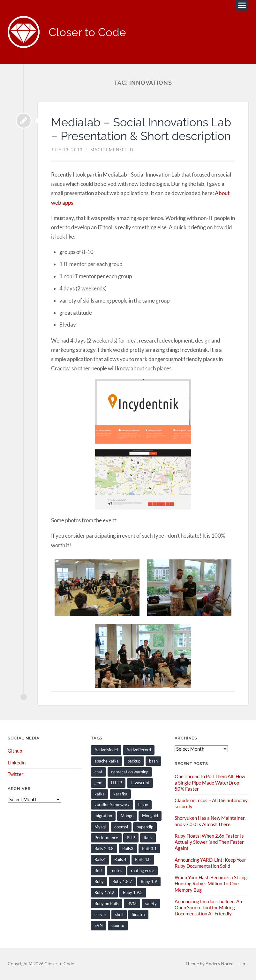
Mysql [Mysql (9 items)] (100, 827)
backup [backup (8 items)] (134, 761)
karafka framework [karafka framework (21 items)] (112, 805)
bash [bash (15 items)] (153, 761)
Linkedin (17, 763)
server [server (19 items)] (100, 914)
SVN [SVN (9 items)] (99, 925)
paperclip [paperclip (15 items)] (145, 827)
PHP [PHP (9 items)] (131, 838)
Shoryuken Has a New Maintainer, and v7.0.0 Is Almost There (210, 821)
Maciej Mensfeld (112, 150)
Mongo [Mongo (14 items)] (127, 816)
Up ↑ (244, 964)
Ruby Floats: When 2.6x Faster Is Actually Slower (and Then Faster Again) (209, 842)
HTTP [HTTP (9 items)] (117, 783)
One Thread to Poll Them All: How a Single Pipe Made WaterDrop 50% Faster (210, 782)
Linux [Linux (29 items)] (143, 805)
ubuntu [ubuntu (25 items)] (118, 925)
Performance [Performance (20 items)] (106, 838)
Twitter (15, 774)
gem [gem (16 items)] (98, 783)
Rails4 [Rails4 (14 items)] (100, 859)
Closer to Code (87, 32)
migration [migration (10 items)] (103, 816)
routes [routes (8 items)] (116, 871)
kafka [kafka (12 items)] (100, 794)
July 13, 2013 (67, 150)
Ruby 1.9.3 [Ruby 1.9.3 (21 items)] (133, 892)
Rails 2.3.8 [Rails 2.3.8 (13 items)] (104, 849)
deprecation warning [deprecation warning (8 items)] (130, 772)
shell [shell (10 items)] (119, 914)
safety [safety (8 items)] (151, 904)
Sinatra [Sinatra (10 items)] (138, 914)
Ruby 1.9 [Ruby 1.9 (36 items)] (149, 881)
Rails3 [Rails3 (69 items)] (128, 849)
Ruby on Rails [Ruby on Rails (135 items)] (107, 904)
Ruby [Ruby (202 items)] (99, 881)
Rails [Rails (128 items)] (148, 838)
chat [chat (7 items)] (98, 772)
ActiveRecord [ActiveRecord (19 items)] (139, 750)
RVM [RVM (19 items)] (132, 904)
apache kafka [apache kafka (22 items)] (107, 761)
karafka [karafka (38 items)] (120, 794)
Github (15, 751)
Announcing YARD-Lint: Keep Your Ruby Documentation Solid (210, 863)
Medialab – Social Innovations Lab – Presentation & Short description (141, 129)
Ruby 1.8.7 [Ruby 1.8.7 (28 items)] (122, 881)
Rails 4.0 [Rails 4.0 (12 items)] (143, 859)
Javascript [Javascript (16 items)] (140, 783)
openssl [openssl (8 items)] (121, 827)
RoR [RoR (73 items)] (98, 871)
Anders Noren (220, 964)
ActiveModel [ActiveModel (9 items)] (106, 750)
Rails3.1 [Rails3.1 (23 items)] (149, 849)
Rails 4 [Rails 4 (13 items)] (120, 859)
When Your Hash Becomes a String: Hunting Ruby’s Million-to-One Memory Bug (211, 883)
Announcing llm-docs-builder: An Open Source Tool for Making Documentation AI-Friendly (208, 907)
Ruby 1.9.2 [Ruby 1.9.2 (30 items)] (104, 892)
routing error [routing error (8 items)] (143, 871)
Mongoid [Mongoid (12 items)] (150, 816)
